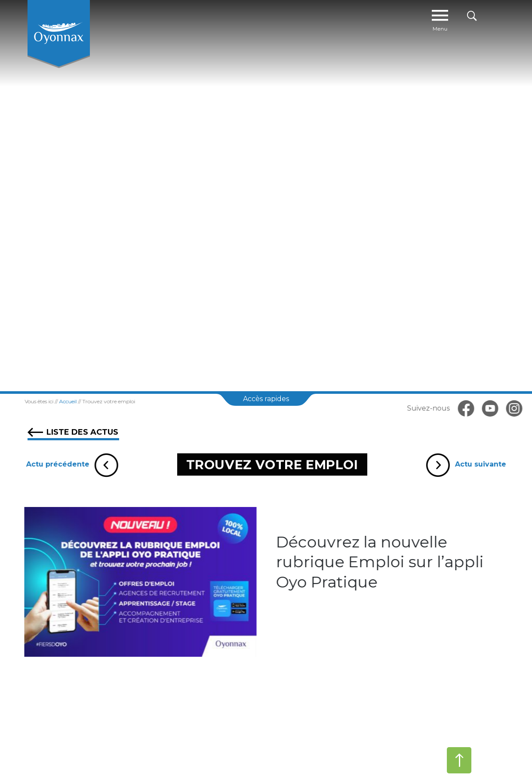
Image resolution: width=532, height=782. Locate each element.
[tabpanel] (266, 196)
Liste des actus (73, 432)
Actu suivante (469, 464)
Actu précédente (68, 464)
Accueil (61, 401)
